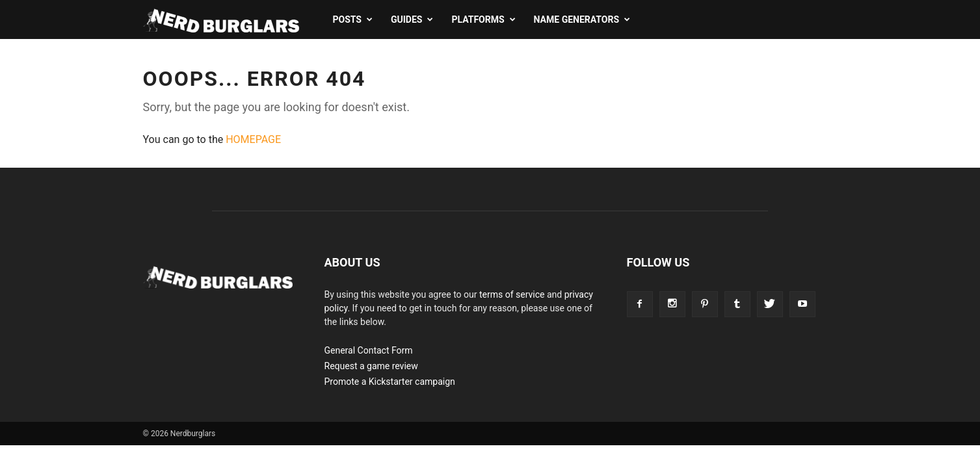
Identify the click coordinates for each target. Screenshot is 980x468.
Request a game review (371, 366)
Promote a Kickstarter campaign (390, 382)
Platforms (483, 19)
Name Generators (582, 19)
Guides (412, 19)
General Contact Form (369, 350)
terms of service (512, 294)
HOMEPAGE (253, 139)
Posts (353, 19)
